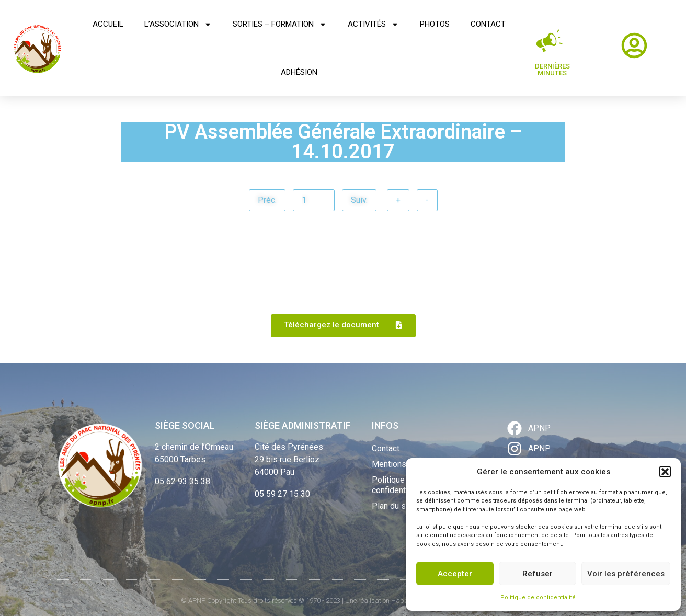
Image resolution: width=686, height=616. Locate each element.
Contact (488, 24)
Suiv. (359, 200)
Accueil (108, 24)
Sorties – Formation (280, 24)
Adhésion (299, 72)
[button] (665, 472)
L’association (178, 24)
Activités (373, 24)
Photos (435, 24)
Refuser (538, 574)
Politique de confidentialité (538, 597)
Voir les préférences (626, 574)
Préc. (267, 200)
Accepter (455, 574)
